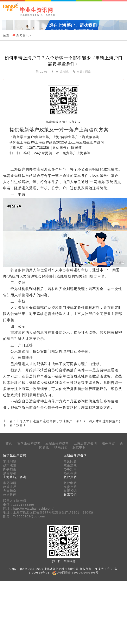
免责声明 (70, 487)
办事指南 (10, 469)
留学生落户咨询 (29, 443)
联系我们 (61, 447)
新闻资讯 (23, 35)
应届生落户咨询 (57, 443)
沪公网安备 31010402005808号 (77, 573)
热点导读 (10, 473)
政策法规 (10, 465)
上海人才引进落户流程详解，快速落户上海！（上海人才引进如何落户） (69, 421)
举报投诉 (70, 491)
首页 (9, 443)
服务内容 (108, 443)
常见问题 (10, 461)
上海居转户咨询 (85, 443)
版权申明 (79, 447)
